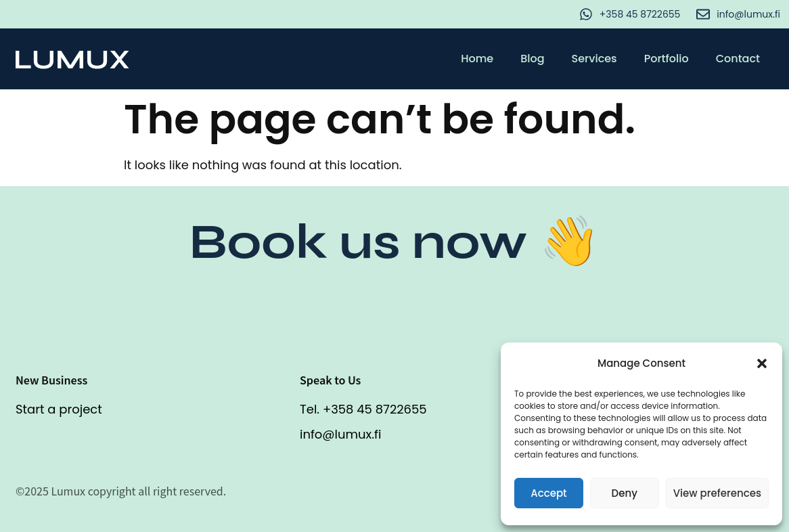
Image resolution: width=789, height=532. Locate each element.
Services (594, 59)
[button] (762, 363)
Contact (738, 59)
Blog (532, 59)
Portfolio (667, 59)
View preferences (717, 493)
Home (477, 59)
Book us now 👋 (394, 242)
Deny (625, 493)
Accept (548, 493)
